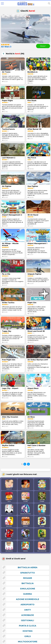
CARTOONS (42, 485)
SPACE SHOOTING (26, 510)
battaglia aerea (28, 567)
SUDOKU (25, 522)
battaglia (28, 583)
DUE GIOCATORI (42, 547)
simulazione (28, 589)
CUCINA (25, 497)
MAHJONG (9, 522)
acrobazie (28, 615)
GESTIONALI (42, 510)
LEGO (9, 497)
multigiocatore (28, 642)
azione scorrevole (27, 599)
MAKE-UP (9, 485)
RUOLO (25, 534)
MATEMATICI (9, 547)
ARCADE (42, 522)
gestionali (27, 620)
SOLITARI (9, 510)
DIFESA (42, 534)
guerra (27, 594)
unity (28, 610)
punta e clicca (28, 626)
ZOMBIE (42, 497)
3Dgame (27, 578)
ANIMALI (25, 547)
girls (28, 636)
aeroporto (27, 605)
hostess (28, 631)
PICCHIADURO (25, 485)
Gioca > (43, 46)
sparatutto (28, 573)
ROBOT (9, 534)
